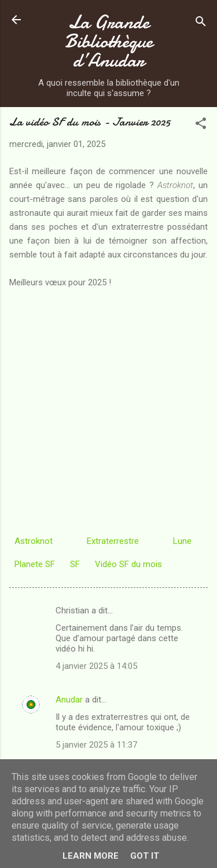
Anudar (69, 700)
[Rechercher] (201, 23)
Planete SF (35, 564)
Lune (182, 541)
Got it (145, 856)
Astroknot (34, 541)
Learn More (91, 856)
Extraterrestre (113, 541)
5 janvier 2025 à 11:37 (96, 745)
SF (75, 564)
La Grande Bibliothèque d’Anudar (109, 41)
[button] (201, 125)
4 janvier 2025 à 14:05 (96, 666)
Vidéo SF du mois (128, 564)
